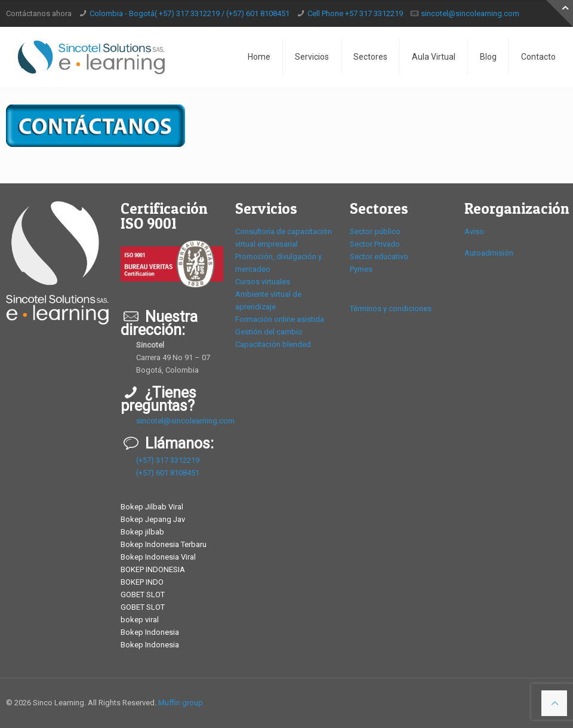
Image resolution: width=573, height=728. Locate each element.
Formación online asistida (280, 319)
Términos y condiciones (391, 308)
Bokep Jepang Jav (153, 519)
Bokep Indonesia (150, 632)
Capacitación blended (273, 344)
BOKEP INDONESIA (153, 569)
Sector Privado (375, 244)
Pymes (361, 269)
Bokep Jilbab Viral (152, 507)
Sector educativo (379, 257)
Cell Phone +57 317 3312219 (355, 13)
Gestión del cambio (269, 332)
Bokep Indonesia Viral (158, 557)
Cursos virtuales (263, 282)
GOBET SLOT (143, 595)
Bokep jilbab (142, 532)
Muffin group (181, 703)
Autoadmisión (489, 253)
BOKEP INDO (142, 582)
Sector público (375, 231)
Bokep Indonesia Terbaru (164, 544)
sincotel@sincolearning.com (470, 13)
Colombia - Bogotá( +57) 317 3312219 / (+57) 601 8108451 (190, 13)
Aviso (474, 231)
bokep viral (140, 620)
